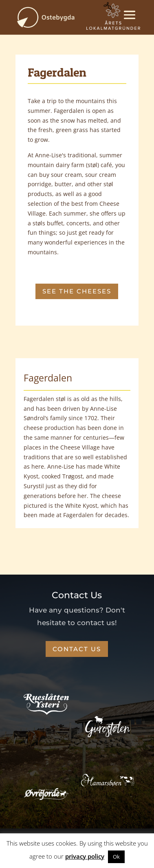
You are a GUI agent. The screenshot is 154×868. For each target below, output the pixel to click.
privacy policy (85, 856)
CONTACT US (77, 649)
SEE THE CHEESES (77, 291)
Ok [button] (116, 857)
